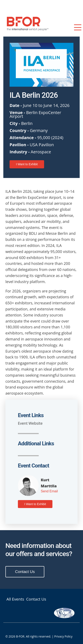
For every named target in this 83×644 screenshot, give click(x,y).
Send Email (49, 491)
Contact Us (25, 572)
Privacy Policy (63, 636)
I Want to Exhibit (27, 164)
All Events (15, 599)
